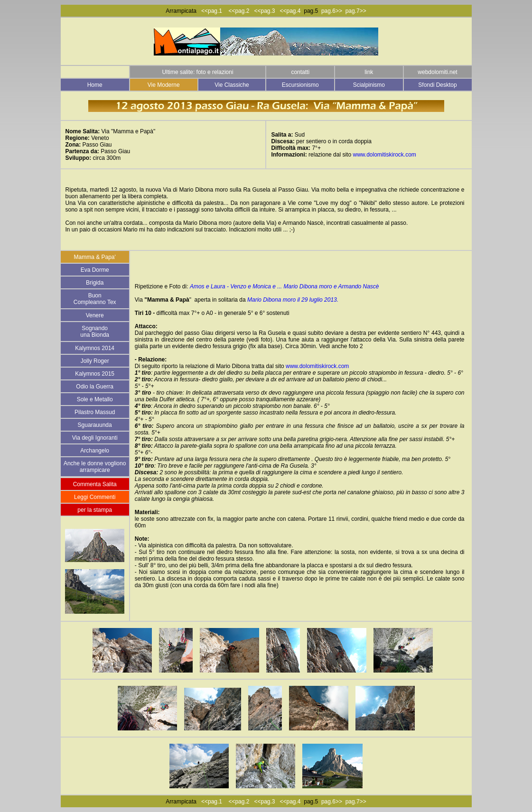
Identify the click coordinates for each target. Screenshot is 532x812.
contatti (300, 72)
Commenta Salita (95, 484)
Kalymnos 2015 (95, 374)
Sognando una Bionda (95, 332)
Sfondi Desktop (437, 85)
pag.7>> (356, 11)
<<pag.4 (290, 11)
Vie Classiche (232, 85)
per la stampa (95, 510)
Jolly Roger (95, 361)
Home (95, 85)
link (369, 72)
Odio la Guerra (95, 387)
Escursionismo (300, 85)
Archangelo (95, 451)
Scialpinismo (369, 85)
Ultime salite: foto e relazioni (198, 72)
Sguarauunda (95, 425)
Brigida (95, 283)
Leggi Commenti (95, 497)
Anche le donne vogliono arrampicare (95, 467)
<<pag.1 (212, 11)
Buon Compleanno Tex (95, 299)
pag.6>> (332, 11)
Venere (95, 315)
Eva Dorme (95, 270)
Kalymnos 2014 (95, 348)
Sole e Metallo (95, 399)
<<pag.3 (264, 11)
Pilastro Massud (95, 412)
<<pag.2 (241, 11)
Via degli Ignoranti (95, 438)
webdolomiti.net (437, 72)
